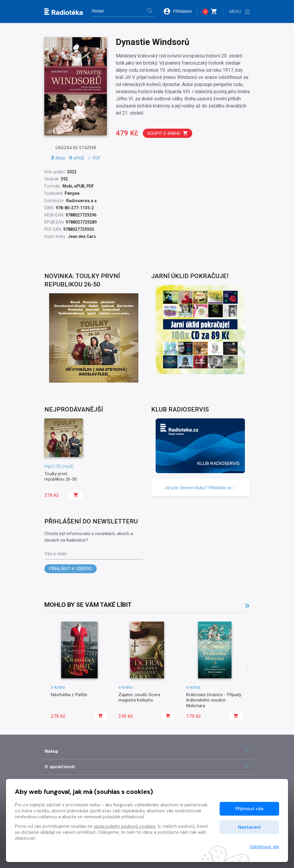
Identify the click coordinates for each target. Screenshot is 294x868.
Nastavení (249, 827)
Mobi (58, 158)
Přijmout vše (249, 809)
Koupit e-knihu (168, 133)
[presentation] (247, 669)
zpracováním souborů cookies (125, 826)
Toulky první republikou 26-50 (61, 476)
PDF (94, 158)
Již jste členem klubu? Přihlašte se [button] (200, 488)
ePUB (76, 158)
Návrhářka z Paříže (69, 695)
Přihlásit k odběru (71, 569)
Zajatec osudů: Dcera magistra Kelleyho (139, 697)
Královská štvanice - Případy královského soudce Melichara (214, 700)
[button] (180, 11)
